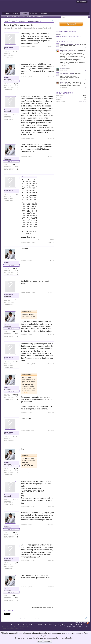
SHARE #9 (51, 364)
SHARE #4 (51, 156)
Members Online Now (66, 31)
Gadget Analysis (27, 16)
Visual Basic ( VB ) (19, 28)
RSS (88, 623)
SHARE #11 (51, 430)
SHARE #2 (51, 77)
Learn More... (48, 642)
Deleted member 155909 (67, 44)
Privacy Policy (84, 627)
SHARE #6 (51, 260)
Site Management (38, 16)
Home (8, 13)
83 (18, 89)
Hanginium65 (64, 50)
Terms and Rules (73, 627)
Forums (24, 14)
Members (44, 13)
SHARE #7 (51, 293)
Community (34, 13)
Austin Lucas (64, 82)
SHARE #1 (51, 47)
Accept (40, 642)
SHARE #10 (51, 412)
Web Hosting (7, 16)
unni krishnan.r (64, 73)
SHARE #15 (51, 560)
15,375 (17, 86)
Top (85, 623)
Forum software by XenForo (17, 627)
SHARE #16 (51, 587)
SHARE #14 (51, 524)
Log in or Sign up (82, 2)
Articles (16, 13)
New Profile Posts (65, 41)
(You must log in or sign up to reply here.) (43, 608)
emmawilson (63, 69)
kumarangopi (38, 28)
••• (86, 48)
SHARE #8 (51, 335)
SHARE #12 (51, 472)
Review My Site (16, 16)
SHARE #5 (51, 242)
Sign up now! (71, 24)
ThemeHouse (27, 629)
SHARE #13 (51, 506)
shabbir (7, 78)
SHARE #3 (51, 138)
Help (76, 623)
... (45, 16)
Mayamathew (83, 101)
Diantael (58, 34)
